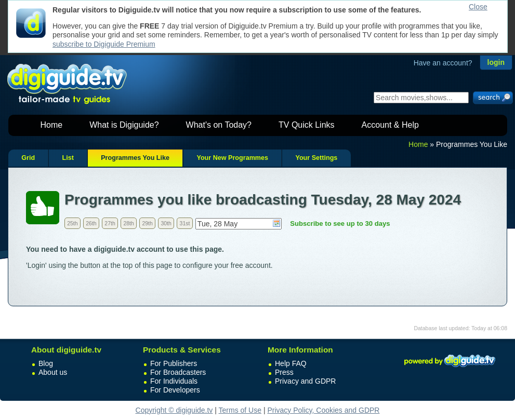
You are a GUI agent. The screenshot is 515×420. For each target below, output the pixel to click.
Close (478, 7)
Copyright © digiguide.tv (174, 410)
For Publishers (174, 363)
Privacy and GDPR (305, 381)
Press (284, 372)
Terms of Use (240, 410)
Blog (46, 363)
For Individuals (174, 381)
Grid (28, 158)
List (68, 158)
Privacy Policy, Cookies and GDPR (323, 410)
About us (53, 372)
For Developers (175, 390)
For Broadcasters (178, 372)
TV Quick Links (307, 125)
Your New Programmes (232, 158)
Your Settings (316, 158)
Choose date (276, 223)
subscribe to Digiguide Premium (104, 44)
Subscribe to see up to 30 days (340, 223)
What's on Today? (219, 125)
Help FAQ (291, 363)
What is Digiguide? (124, 125)
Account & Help (390, 125)
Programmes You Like (135, 158)
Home (52, 125)
